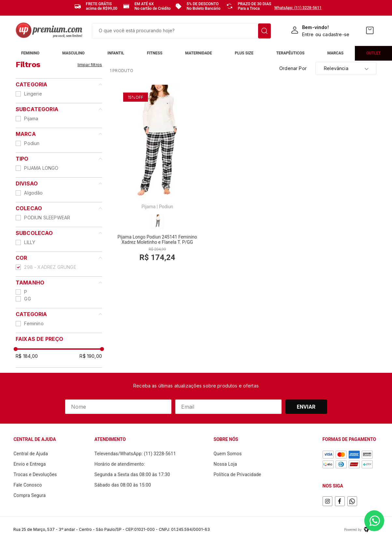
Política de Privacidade (237, 474)
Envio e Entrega (29, 464)
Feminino (34, 323)
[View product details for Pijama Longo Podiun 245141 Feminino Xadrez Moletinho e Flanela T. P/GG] (157, 177)
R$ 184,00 (27, 356)
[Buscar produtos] (264, 31)
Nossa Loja (225, 464)
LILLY (30, 242)
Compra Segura (29, 495)
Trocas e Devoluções (35, 474)
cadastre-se (336, 34)
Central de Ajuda (31, 454)
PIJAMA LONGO (41, 168)
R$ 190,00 (91, 356)
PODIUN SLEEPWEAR (47, 218)
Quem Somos (227, 454)
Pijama (31, 118)
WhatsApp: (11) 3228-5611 (298, 8)
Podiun (32, 143)
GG (27, 299)
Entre (308, 34)
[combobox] (181, 31)
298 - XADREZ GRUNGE (50, 267)
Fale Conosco (28, 485)
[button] (59, 314)
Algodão (33, 193)
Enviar (306, 407)
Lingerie (33, 94)
